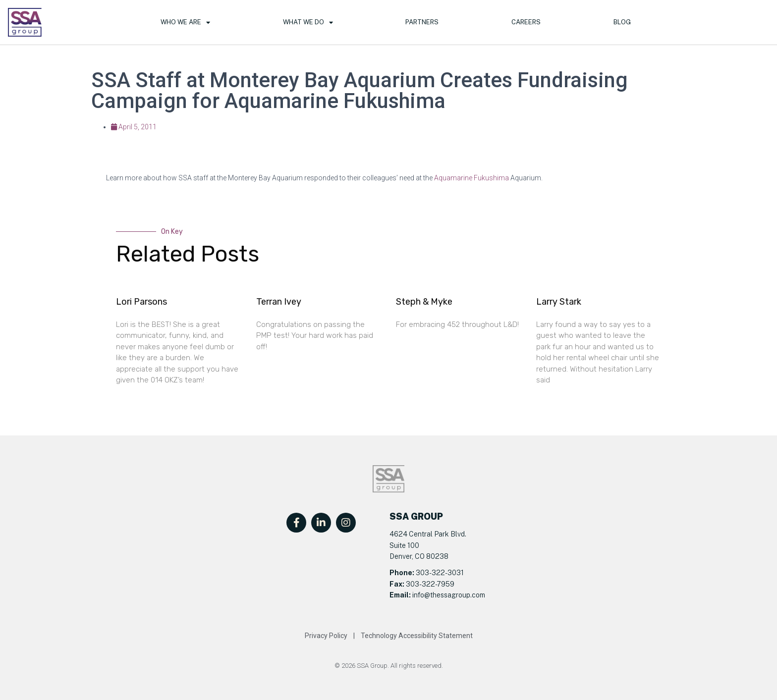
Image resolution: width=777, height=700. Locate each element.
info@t (422, 595)
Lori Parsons (141, 302)
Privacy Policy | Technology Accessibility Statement (389, 636)
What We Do (308, 23)
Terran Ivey (279, 302)
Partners (422, 22)
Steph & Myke (424, 302)
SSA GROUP (416, 516)
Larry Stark (559, 302)
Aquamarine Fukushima (472, 178)
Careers (526, 22)
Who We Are (185, 23)
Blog (622, 22)
